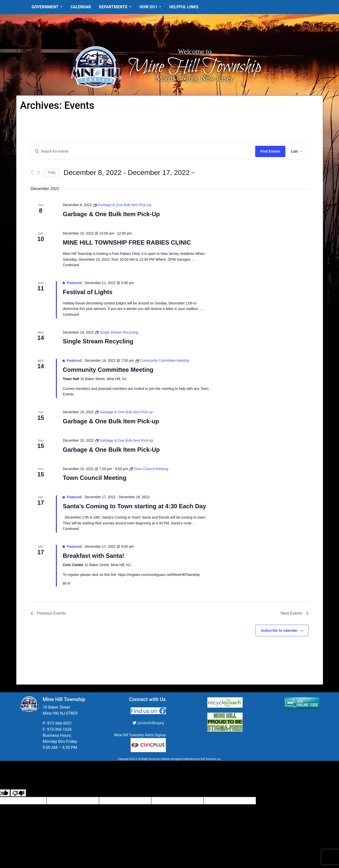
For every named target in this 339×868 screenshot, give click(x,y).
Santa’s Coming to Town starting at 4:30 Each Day (134, 506)
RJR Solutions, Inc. (211, 759)
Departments (114, 7)
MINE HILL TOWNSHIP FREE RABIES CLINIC (127, 242)
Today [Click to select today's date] (52, 172)
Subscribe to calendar (279, 630)
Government (46, 7)
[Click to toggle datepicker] (129, 173)
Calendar (81, 7)
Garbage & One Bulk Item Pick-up (111, 421)
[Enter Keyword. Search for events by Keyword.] (143, 151)
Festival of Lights (87, 292)
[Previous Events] (32, 173)
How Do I (149, 7)
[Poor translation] (18, 793)
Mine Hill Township (195, 67)
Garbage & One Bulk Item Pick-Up (111, 214)
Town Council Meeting (95, 478)
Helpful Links (184, 7)
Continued (71, 265)
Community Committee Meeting (108, 370)
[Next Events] (39, 173)
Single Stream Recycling (98, 341)
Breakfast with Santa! (93, 556)
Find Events (270, 151)
